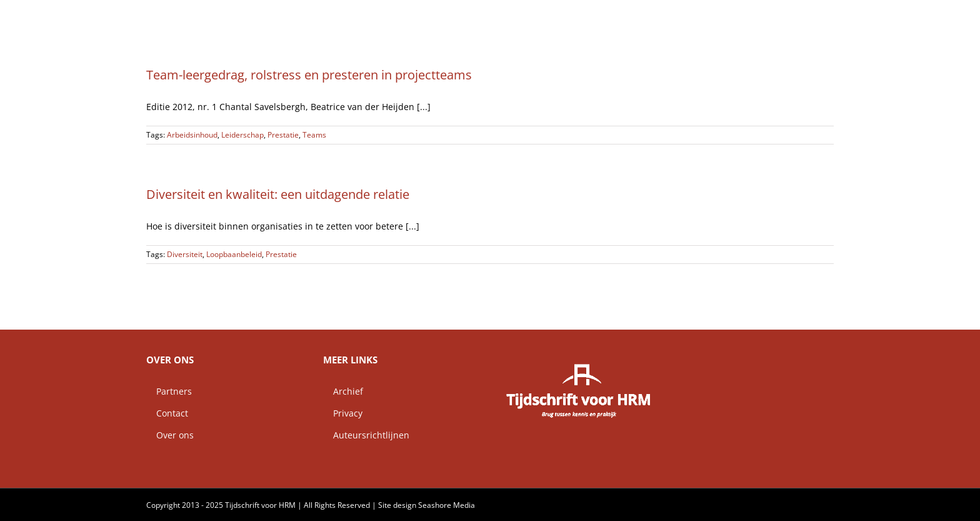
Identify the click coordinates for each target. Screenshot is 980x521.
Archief (343, 391)
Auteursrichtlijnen (366, 435)
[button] (814, 16)
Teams (314, 135)
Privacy (343, 413)
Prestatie (283, 135)
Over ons (170, 435)
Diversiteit (185, 254)
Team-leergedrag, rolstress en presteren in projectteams (309, 75)
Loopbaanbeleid (234, 254)
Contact (167, 413)
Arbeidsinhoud (192, 135)
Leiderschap (242, 135)
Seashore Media (447, 505)
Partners (169, 391)
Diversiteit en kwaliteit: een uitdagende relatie (278, 194)
